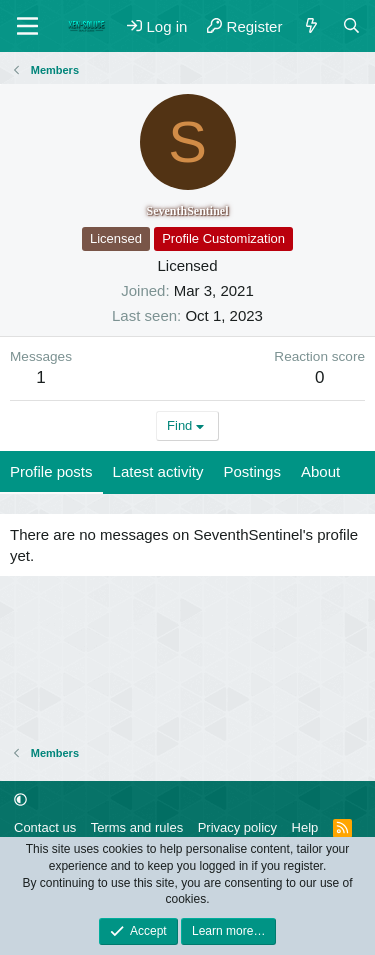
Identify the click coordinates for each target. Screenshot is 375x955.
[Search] (351, 26)
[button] (20, 799)
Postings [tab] (252, 471)
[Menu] (27, 26)
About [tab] (320, 471)
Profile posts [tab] (51, 471)
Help (305, 827)
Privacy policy (237, 827)
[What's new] (311, 26)
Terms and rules (137, 827)
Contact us (45, 827)
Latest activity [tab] (158, 471)
